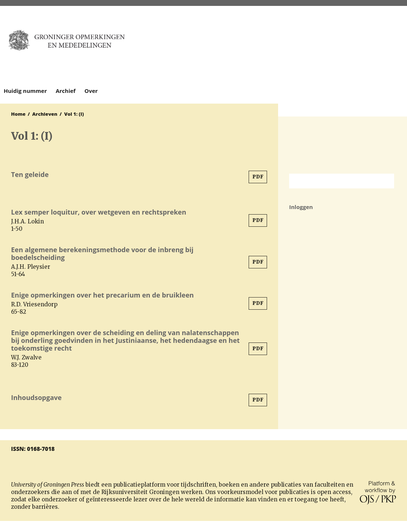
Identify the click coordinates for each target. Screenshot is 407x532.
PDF (258, 177)
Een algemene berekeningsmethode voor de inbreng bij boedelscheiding (102, 253)
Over (91, 91)
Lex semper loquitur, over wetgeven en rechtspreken (99, 212)
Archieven (45, 114)
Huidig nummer (25, 91)
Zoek (385, 181)
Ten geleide (30, 174)
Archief (66, 91)
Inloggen (301, 207)
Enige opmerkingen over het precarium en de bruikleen (102, 295)
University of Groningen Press (336, 45)
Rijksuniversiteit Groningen (343, 145)
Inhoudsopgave (36, 397)
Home (18, 114)
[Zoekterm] (332, 181)
